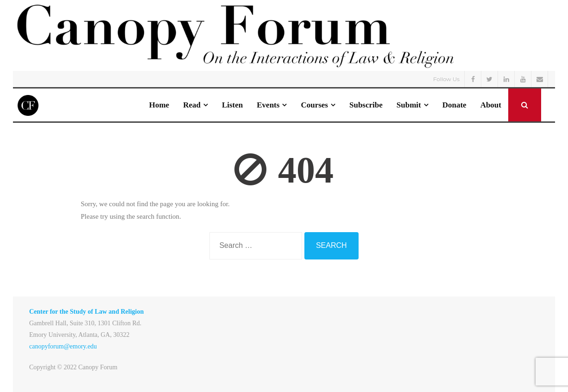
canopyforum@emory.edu (63, 346)
